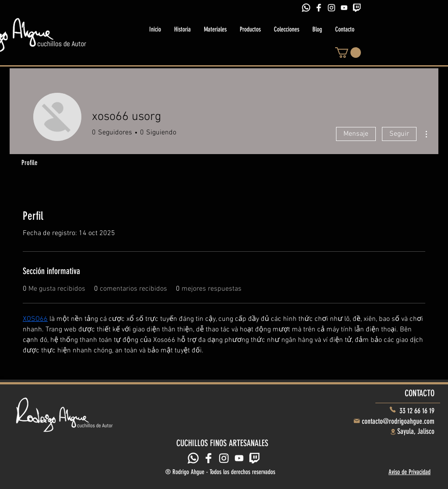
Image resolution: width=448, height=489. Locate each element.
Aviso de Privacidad (409, 472)
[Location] (393, 432)
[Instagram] (331, 8)
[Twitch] (357, 8)
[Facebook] (319, 8)
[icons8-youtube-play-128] (344, 8)
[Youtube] (239, 458)
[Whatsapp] (306, 8)
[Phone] (393, 410)
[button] (348, 53)
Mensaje (356, 134)
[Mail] (357, 421)
